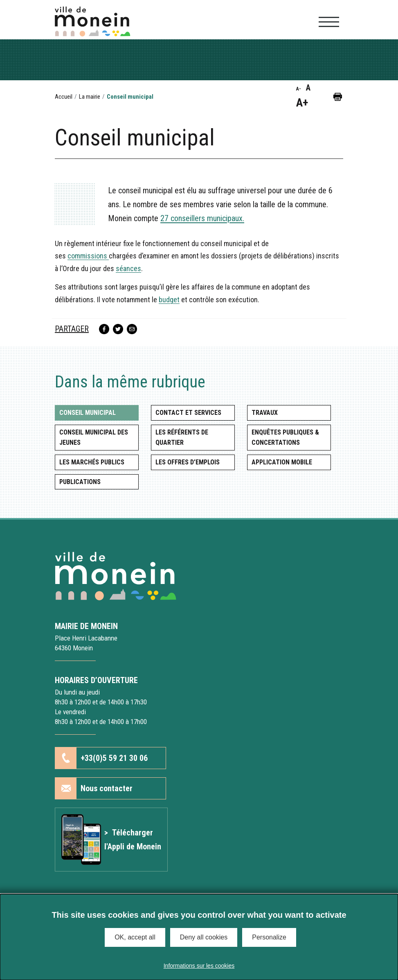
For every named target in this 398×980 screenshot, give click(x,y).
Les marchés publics (92, 462)
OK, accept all (135, 937)
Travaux (265, 413)
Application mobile (282, 462)
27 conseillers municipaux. (202, 218)
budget (169, 300)
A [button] (308, 88)
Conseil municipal (88, 413)
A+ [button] (302, 103)
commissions (88, 256)
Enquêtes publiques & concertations (285, 438)
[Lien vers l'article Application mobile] (111, 840)
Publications (80, 482)
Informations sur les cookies (199, 966)
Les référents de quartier (182, 438)
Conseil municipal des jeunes (94, 438)
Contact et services (188, 413)
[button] (338, 96)
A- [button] (299, 89)
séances (128, 268)
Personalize (269, 937)
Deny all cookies (204, 937)
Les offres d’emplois (188, 462)
